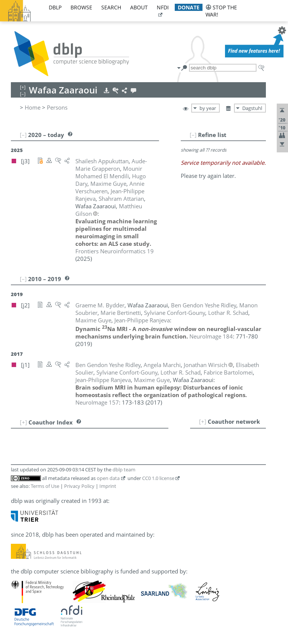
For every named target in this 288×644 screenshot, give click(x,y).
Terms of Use (45, 486)
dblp (55, 7)
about (139, 7)
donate (189, 7)
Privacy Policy (79, 486)
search (111, 7)
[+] (203, 421)
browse (81, 7)
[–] (193, 135)
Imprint (108, 486)
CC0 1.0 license (158, 478)
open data (108, 478)
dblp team (124, 469)
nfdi (163, 7)
